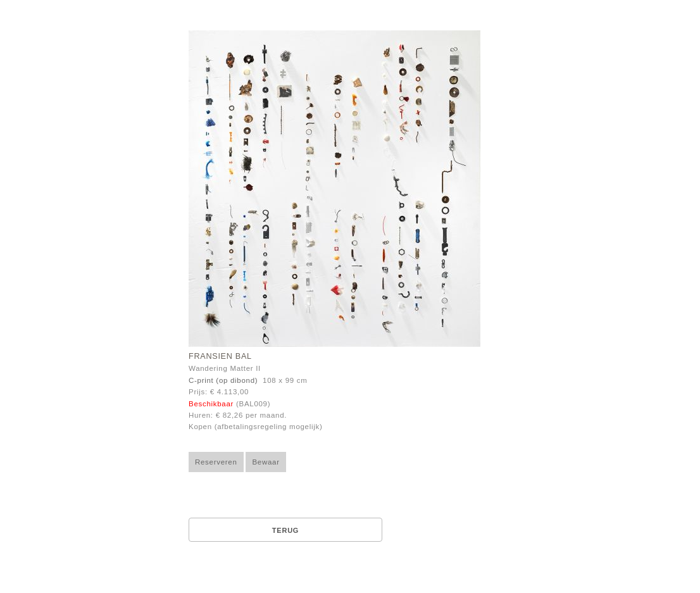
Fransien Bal (220, 356)
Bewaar (266, 462)
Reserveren (216, 462)
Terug (285, 530)
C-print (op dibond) (223, 380)
